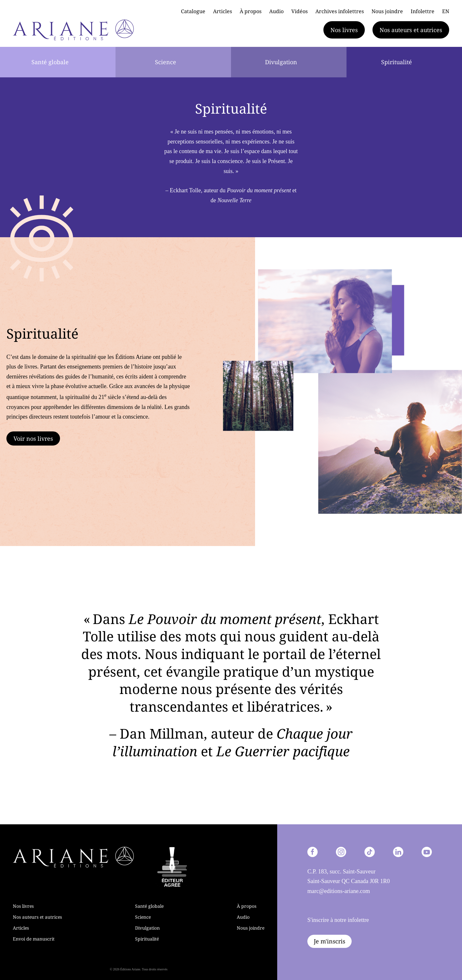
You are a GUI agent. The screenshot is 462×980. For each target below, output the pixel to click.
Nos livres (344, 30)
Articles (222, 11)
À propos (251, 11)
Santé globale (50, 62)
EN (446, 11)
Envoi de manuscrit (34, 939)
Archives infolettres (340, 11)
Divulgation (281, 62)
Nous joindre (387, 11)
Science (166, 62)
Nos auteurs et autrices (411, 30)
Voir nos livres (33, 438)
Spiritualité (397, 62)
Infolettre (423, 11)
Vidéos (299, 11)
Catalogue (193, 11)
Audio (276, 11)
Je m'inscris (329, 941)
